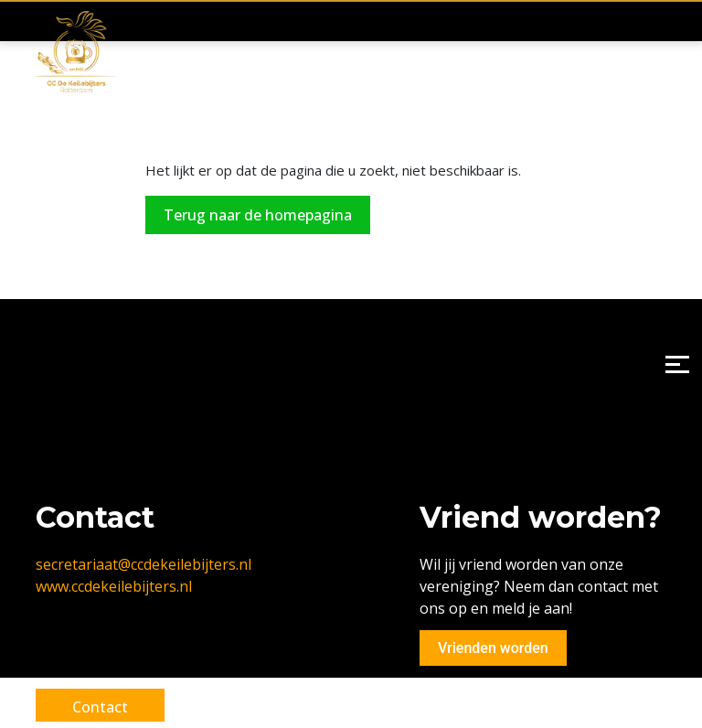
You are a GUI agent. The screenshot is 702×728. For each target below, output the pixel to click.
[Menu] (677, 364)
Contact (100, 707)
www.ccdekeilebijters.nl (114, 586)
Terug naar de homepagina (258, 215)
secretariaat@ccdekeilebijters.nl (144, 564)
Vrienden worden (493, 648)
